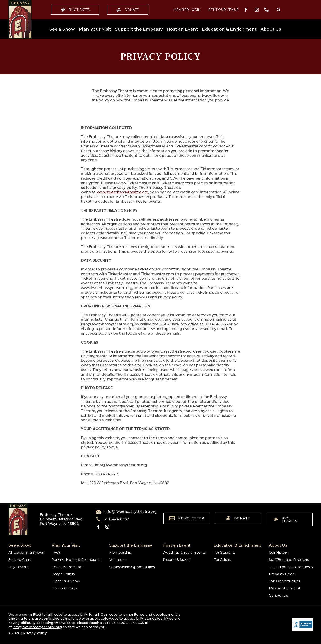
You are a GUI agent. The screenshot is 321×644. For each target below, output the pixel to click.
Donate (128, 10)
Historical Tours (64, 588)
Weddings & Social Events (184, 552)
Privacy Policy (35, 633)
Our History (278, 552)
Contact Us (278, 595)
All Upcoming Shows (26, 552)
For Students (224, 552)
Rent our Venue (223, 10)
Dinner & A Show (66, 581)
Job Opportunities (284, 581)
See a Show (62, 29)
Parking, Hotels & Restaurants (76, 560)
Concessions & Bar (67, 567)
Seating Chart (20, 560)
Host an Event (182, 29)
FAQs (56, 552)
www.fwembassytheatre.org (123, 192)
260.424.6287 (112, 519)
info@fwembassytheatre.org (123, 512)
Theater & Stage (176, 560)
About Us (271, 29)
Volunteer (118, 560)
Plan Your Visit (95, 29)
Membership (120, 552)
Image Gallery (63, 574)
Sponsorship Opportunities (132, 567)
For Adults (222, 560)
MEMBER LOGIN (187, 10)
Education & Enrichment (229, 29)
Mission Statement (285, 588)
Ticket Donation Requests (291, 567)
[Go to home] (20, 19)
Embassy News (282, 574)
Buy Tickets (75, 10)
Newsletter (186, 518)
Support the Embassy (139, 29)
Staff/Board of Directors (289, 560)
